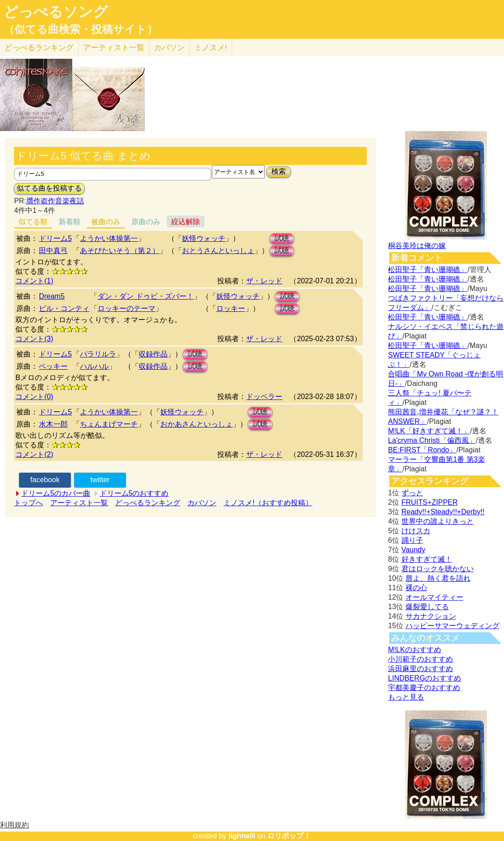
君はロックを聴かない (438, 569)
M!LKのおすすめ (414, 650)
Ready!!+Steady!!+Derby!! (443, 512)
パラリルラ (98, 354)
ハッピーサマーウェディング (453, 626)
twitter (100, 480)
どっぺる (39, 48)
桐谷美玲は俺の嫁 (417, 246)
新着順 (70, 222)
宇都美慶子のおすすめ (424, 688)
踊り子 (412, 540)
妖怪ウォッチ (204, 238)
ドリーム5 (55, 238)
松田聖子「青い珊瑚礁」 (428, 270)
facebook (45, 480)
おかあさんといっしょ (196, 424)
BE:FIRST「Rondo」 (422, 450)
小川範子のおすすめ (420, 659)
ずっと (412, 493)
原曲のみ (146, 222)
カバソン (169, 48)
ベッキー (53, 366)
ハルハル (94, 366)
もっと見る (406, 697)
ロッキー (231, 308)
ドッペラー (264, 397)
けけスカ (416, 531)
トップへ (28, 503)
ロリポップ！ (289, 836)
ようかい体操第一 (109, 238)
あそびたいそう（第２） (120, 251)
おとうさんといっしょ (218, 251)
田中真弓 (53, 251)
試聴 (282, 238)
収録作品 (153, 354)
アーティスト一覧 (79, 503)
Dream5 (52, 296)
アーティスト (114, 48)
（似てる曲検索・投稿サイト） (81, 29)
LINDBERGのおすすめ (425, 678)
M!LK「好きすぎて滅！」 (429, 431)
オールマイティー (434, 597)
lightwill (242, 836)
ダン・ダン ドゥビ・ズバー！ (145, 296)
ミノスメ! (211, 48)
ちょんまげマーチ (109, 424)
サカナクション (431, 616)
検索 (279, 171)
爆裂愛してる (427, 607)
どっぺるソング (56, 12)
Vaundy (413, 550)
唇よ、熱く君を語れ (438, 578)
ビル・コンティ (64, 308)
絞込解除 (186, 222)
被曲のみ (106, 222)
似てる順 (33, 222)
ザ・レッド (264, 281)
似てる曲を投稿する (49, 188)
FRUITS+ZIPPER (430, 502)
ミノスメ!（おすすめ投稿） (268, 503)
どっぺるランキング (148, 503)
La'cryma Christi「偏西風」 (432, 440)
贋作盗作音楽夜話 (55, 201)
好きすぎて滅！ (427, 559)
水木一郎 (53, 424)
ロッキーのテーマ (126, 308)
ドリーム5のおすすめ (134, 493)
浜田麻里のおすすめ (420, 669)
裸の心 (416, 588)
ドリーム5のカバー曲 (56, 493)
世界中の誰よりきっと (438, 521)
